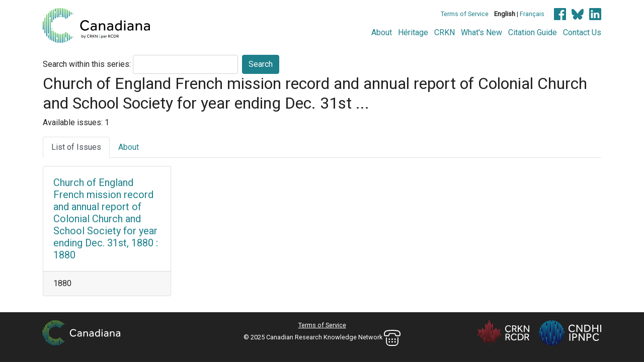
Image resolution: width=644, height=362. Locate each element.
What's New (481, 32)
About (382, 32)
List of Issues (76, 147)
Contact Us (582, 32)
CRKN (445, 32)
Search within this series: (87, 64)
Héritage (413, 32)
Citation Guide (533, 32)
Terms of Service (465, 14)
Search (261, 64)
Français (532, 14)
